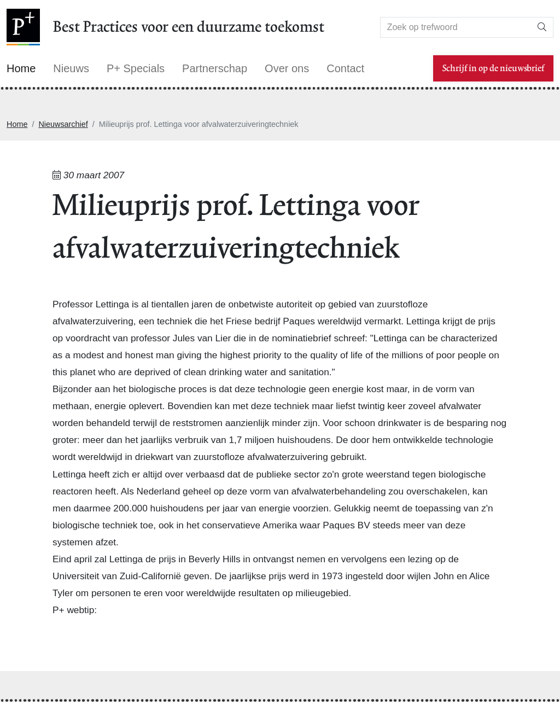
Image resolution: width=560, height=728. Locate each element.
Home (17, 124)
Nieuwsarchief (63, 124)
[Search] (456, 27)
